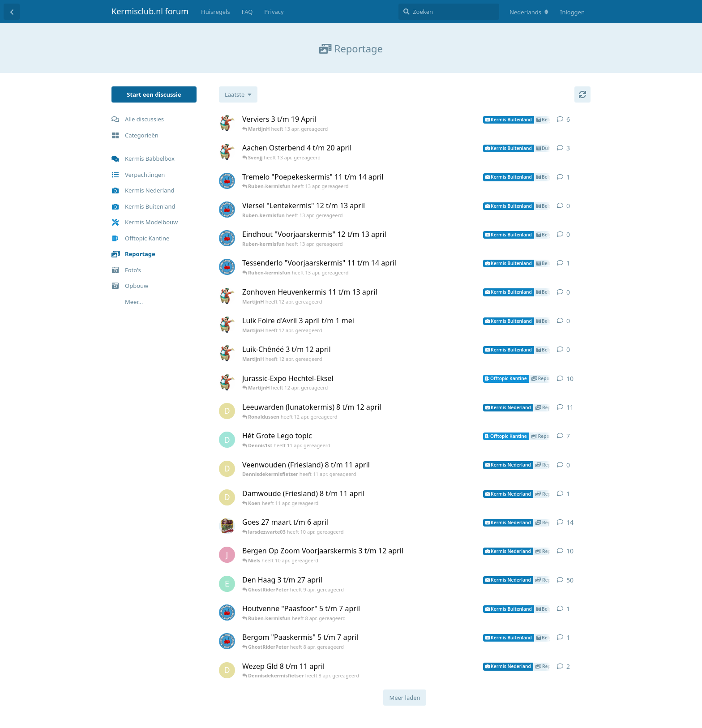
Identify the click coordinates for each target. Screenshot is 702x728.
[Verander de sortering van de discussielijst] (238, 94)
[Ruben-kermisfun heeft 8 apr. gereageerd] (227, 641)
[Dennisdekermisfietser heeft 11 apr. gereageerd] (227, 411)
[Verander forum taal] (529, 12)
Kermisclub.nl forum (150, 11)
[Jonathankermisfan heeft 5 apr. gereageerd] (227, 555)
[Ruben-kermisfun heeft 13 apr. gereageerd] (227, 181)
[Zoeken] (449, 12)
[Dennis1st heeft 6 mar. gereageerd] (227, 440)
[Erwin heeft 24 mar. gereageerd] (227, 584)
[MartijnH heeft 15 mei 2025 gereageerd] (227, 382)
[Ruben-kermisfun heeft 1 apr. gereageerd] (227, 612)
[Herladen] (582, 94)
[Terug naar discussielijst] (12, 12)
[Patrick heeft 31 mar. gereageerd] (227, 526)
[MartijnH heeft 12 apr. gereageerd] (227, 123)
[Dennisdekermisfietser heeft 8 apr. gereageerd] (227, 670)
